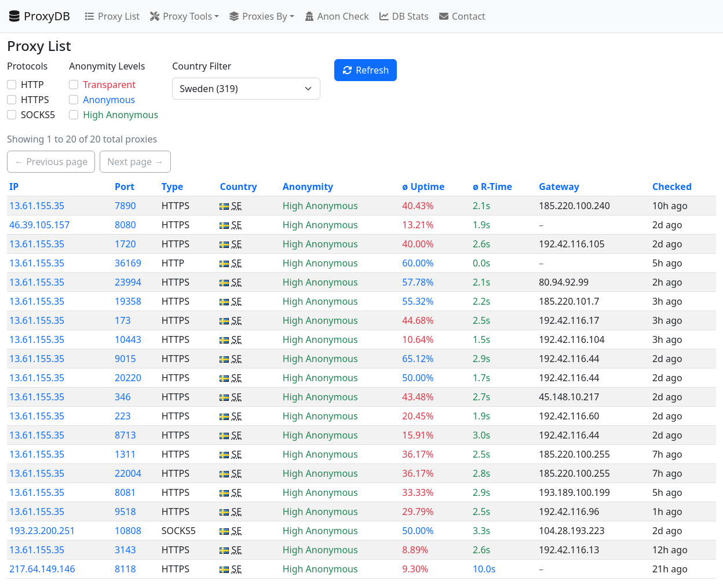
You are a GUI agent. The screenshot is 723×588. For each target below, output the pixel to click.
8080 (125, 225)
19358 (128, 301)
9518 (125, 512)
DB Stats (404, 16)
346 (123, 397)
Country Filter (202, 66)
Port (125, 187)
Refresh (365, 70)
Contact (462, 16)
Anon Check (336, 16)
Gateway (559, 187)
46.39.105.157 (39, 225)
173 (123, 320)
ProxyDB (39, 16)
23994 (128, 282)
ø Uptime (423, 187)
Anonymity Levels (107, 66)
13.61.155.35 (37, 206)
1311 (125, 454)
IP (14, 187)
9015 (125, 359)
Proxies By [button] (258, 16)
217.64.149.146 (42, 569)
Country (238, 187)
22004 (128, 473)
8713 (125, 435)
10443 (128, 339)
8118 (125, 569)
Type (173, 187)
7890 (125, 206)
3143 (125, 550)
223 (123, 416)
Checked (672, 187)
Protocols (27, 66)
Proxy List (112, 16)
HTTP (32, 85)
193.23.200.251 (42, 531)
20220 (128, 378)
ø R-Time (492, 187)
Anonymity (308, 187)
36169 (128, 263)
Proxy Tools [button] (180, 16)
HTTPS (35, 100)
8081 (125, 492)
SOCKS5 (38, 115)
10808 (128, 531)
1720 (125, 244)
